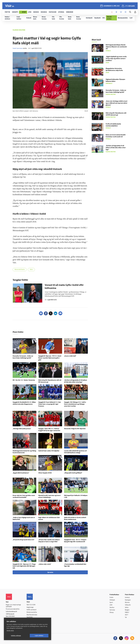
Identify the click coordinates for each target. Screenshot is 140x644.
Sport (111, 603)
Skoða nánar (10, 631)
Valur (31, 270)
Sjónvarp (112, 610)
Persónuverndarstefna (13, 609)
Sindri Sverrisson (18, 48)
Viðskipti (112, 600)
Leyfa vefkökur (39, 636)
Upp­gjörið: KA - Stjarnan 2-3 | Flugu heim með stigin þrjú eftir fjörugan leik (24, 566)
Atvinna (127, 603)
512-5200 (32, 605)
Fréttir (111, 598)
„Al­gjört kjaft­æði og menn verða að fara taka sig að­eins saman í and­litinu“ (116, 59)
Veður (127, 608)
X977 (127, 615)
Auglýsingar (30, 607)
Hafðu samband (31, 610)
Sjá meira (50, 572)
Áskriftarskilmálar (32, 615)
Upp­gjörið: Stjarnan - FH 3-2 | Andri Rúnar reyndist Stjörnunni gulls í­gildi (50, 358)
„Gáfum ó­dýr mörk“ (45, 564)
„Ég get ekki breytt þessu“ (21, 473)
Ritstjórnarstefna (32, 612)
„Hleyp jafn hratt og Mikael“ (73, 473)
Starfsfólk (30, 617)
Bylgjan (127, 610)
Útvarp (112, 613)
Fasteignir (128, 600)
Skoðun (112, 608)
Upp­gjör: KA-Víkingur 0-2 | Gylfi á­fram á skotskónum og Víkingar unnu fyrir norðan (75, 404)
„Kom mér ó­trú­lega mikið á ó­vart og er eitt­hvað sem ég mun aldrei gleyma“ (116, 103)
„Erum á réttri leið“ (70, 356)
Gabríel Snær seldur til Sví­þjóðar (49, 451)
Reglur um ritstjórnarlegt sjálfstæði (13, 606)
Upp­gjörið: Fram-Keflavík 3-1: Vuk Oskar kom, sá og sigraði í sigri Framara (49, 404)
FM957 (127, 613)
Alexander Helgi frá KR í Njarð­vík (75, 429)
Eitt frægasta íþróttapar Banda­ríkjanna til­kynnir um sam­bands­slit (116, 47)
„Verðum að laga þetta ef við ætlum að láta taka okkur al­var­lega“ (116, 148)
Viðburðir (128, 605)
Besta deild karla (20, 270)
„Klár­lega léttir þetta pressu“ (22, 429)
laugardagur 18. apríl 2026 (111, 6)
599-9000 (12, 616)
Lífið (111, 605)
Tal (126, 618)
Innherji (127, 598)
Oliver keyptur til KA (45, 473)
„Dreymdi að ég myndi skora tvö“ (24, 540)
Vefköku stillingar (16, 636)
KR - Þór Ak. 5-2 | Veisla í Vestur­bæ (24, 380)
